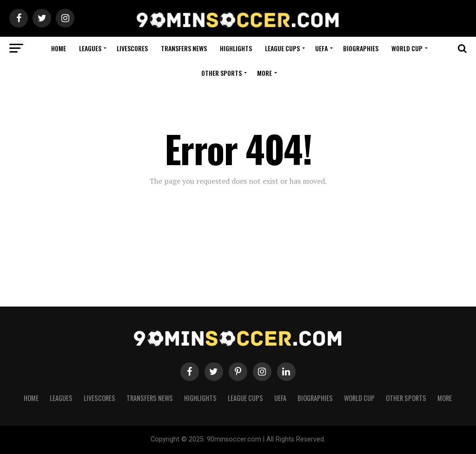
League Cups (282, 48)
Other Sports (221, 73)
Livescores (132, 48)
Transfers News (184, 48)
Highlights (236, 48)
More (264, 73)
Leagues (90, 48)
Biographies (361, 48)
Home (59, 48)
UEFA (321, 48)
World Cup (407, 48)
